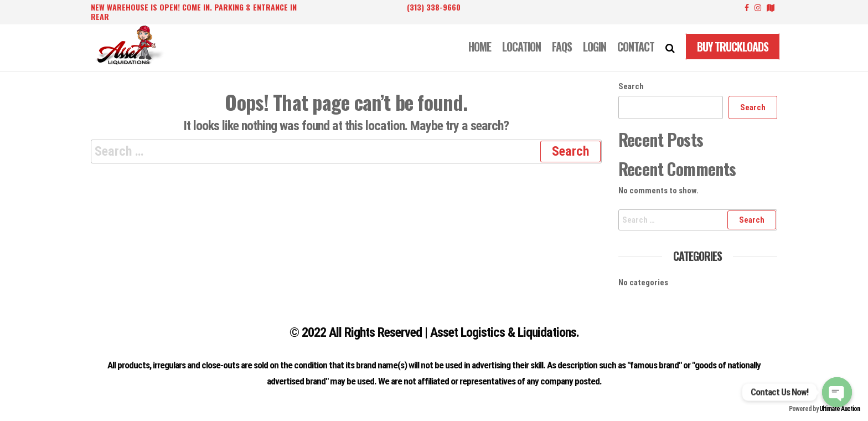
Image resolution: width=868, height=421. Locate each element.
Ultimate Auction (839, 409)
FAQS (562, 47)
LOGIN (595, 47)
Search (631, 86)
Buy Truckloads (733, 47)
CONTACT (636, 47)
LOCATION (521, 47)
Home (480, 47)
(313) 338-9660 (434, 7)
